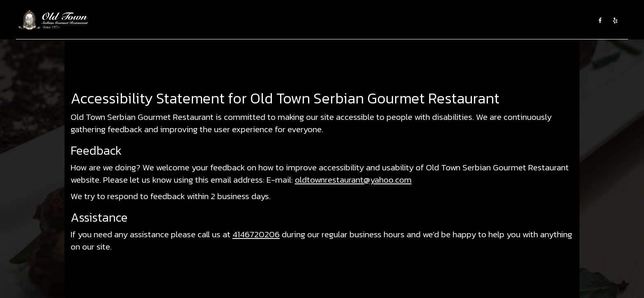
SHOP (460, 21)
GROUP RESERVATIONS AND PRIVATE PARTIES (530, 21)
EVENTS (358, 21)
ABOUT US (280, 21)
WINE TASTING (391, 21)
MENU (306, 21)
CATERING (330, 21)
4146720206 (256, 234)
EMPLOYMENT (431, 21)
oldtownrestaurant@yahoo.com (353, 180)
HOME (254, 21)
